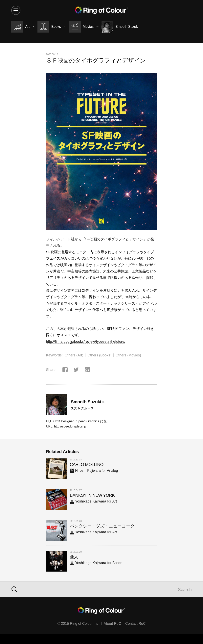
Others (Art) (74, 355)
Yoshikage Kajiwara (88, 501)
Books (117, 563)
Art (114, 501)
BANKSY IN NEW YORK (92, 495)
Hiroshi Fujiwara (85, 471)
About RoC (112, 624)
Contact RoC (135, 624)
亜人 (74, 557)
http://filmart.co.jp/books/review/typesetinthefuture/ (86, 342)
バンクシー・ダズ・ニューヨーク (102, 526)
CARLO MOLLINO (87, 464)
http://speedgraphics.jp (70, 426)
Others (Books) (99, 355)
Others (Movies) (128, 355)
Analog (112, 471)
